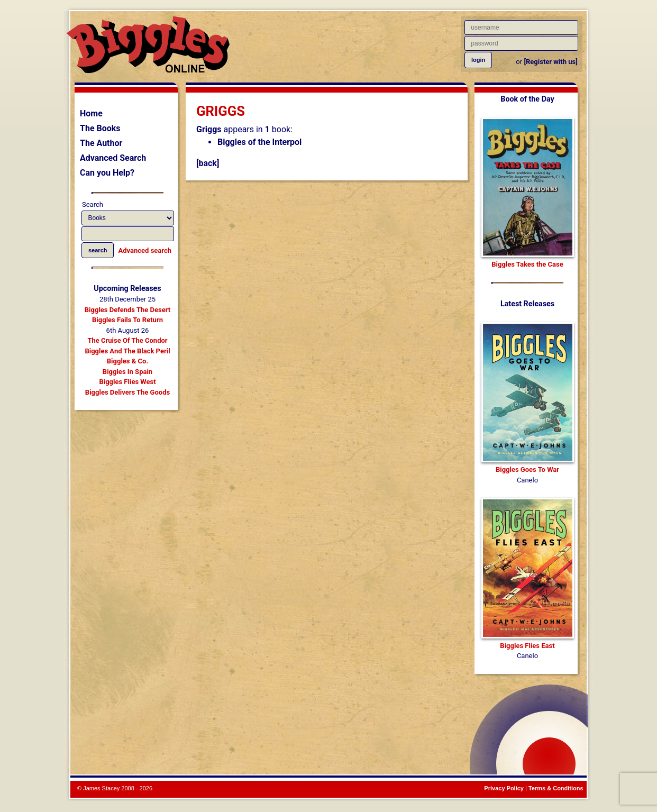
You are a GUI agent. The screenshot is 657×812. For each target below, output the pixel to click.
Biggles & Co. (127, 361)
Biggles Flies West (127, 382)
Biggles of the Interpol (259, 142)
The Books (100, 128)
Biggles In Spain (127, 372)
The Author (101, 143)
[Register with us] (550, 62)
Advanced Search (113, 158)
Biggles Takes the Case (527, 264)
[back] (208, 163)
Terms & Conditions (556, 788)
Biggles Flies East (527, 646)
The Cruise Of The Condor (127, 340)
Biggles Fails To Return (127, 320)
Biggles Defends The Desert (127, 310)
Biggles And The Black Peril (127, 351)
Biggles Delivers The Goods (127, 392)
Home (91, 113)
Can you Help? (107, 173)
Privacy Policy (504, 788)
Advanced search (145, 250)
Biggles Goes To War (527, 469)
